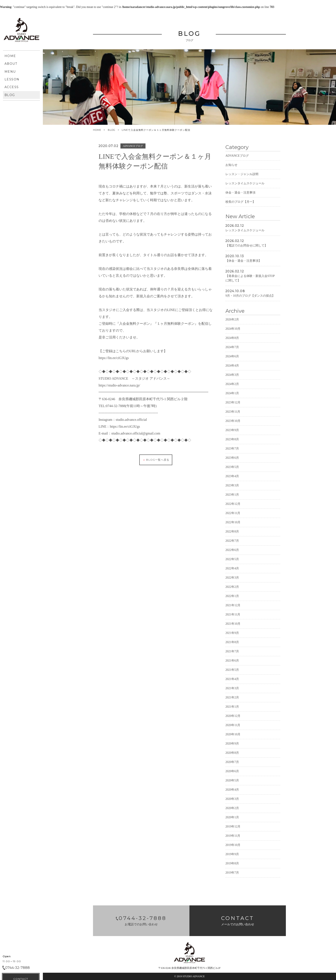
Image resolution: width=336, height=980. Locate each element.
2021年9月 (232, 646)
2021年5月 (232, 683)
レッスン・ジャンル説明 (242, 187)
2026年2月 (232, 333)
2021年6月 (232, 674)
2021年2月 (232, 711)
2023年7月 (232, 462)
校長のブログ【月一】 (240, 215)
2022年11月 (233, 526)
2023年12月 (233, 416)
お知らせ (231, 178)
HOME (97, 130)
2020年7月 (232, 775)
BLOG (112, 130)
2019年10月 (233, 858)
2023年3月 (232, 499)
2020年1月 (232, 830)
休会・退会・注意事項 (240, 206)
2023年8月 (232, 452)
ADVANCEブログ (237, 169)
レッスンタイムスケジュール (245, 196)
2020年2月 (232, 821)
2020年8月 (232, 766)
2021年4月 (232, 692)
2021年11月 (233, 628)
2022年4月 (232, 582)
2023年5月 (232, 480)
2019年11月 (233, 849)
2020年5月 (232, 794)
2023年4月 (232, 489)
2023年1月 (232, 508)
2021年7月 (232, 665)
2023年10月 (233, 434)
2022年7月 (232, 554)
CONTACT (21, 153)
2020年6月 (232, 784)
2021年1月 (232, 720)
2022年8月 (232, 545)
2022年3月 (232, 591)
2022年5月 (232, 572)
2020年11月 (233, 738)
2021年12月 (233, 618)
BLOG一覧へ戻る (156, 473)
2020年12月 (233, 729)
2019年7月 (232, 886)
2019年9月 (232, 867)
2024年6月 (232, 370)
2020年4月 (232, 803)
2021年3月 (232, 701)
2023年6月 (232, 471)
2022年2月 (232, 600)
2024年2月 (232, 397)
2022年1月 (232, 609)
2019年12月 (233, 840)
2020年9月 (232, 757)
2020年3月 (232, 812)
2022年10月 (233, 535)
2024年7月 (232, 360)
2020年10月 (233, 747)
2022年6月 (232, 563)
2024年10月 (233, 342)
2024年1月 (232, 406)
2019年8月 (232, 877)
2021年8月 (232, 655)
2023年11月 (233, 425)
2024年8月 (232, 351)
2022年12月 (233, 517)
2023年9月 (232, 443)
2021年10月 (233, 637)
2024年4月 (232, 379)
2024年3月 (232, 388)
